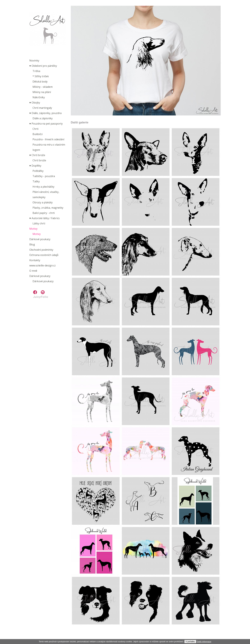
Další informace (204, 642)
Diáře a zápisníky (43, 118)
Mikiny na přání (42, 92)
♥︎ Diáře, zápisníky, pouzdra (45, 113)
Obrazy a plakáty (43, 202)
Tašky (36, 181)
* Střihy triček (41, 76)
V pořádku (190, 642)
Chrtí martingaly (42, 108)
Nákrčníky (39, 97)
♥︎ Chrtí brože (37, 155)
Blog (32, 244)
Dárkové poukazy (40, 239)
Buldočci (38, 134)
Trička (36, 71)
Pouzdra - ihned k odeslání (48, 139)
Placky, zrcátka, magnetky (48, 208)
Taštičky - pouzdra (44, 176)
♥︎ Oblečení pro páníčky (43, 66)
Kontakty (35, 260)
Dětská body (40, 82)
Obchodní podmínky (41, 250)
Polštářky (38, 171)
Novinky (34, 61)
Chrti (35, 129)
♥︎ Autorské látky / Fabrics (44, 218)
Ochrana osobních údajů (44, 255)
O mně (33, 271)
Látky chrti (39, 223)
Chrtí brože (39, 160)
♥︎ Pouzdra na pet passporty (46, 124)
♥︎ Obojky (35, 103)
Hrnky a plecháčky (43, 187)
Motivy (33, 229)
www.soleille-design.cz (42, 265)
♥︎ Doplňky (35, 166)
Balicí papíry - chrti (44, 213)
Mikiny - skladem (43, 87)
